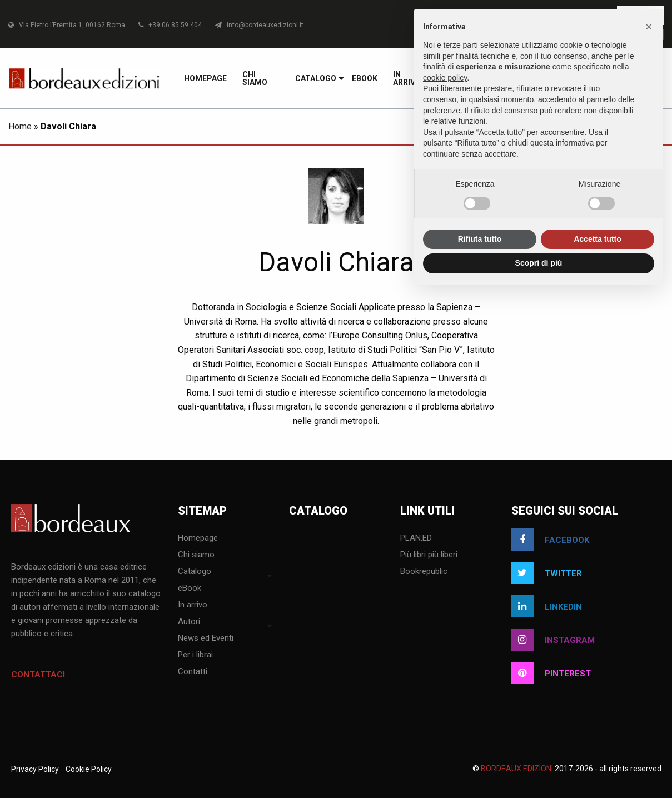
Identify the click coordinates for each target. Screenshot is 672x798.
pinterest (551, 673)
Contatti (193, 672)
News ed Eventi (206, 639)
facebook (550, 540)
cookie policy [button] (445, 78)
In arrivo (193, 605)
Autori (189, 622)
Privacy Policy (35, 769)
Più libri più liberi (429, 555)
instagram (553, 640)
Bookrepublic (424, 572)
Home (20, 126)
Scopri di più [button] (539, 263)
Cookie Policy (89, 769)
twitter (547, 573)
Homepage (205, 78)
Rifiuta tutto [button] (480, 239)
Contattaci (38, 675)
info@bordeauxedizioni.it (259, 25)
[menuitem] (205, 78)
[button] (649, 27)
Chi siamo (255, 78)
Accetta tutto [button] (598, 239)
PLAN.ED (416, 538)
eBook (365, 78)
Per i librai (195, 655)
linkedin (547, 606)
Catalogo (316, 78)
